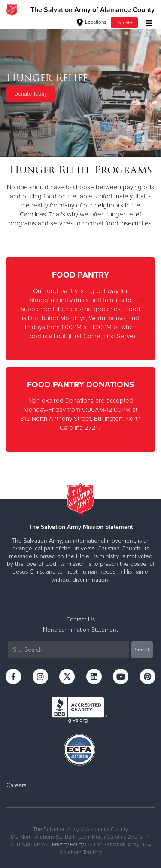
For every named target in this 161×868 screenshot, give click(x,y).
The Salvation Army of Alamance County (93, 10)
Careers (16, 785)
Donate (124, 22)
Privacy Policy (68, 845)
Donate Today (30, 94)
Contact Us (80, 619)
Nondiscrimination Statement (80, 630)
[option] (80, 88)
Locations (92, 22)
